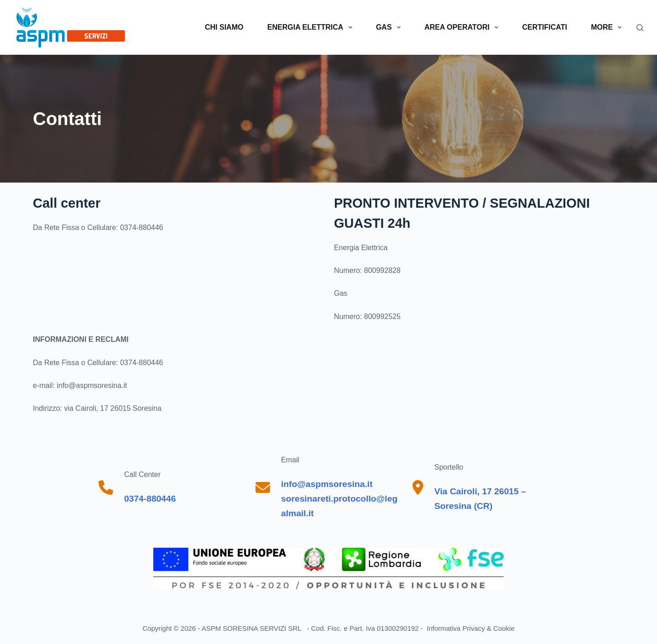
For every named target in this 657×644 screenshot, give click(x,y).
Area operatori (463, 27)
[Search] (640, 28)
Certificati (545, 27)
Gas (390, 27)
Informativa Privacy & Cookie (470, 628)
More (608, 27)
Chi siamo (224, 27)
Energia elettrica (312, 27)
